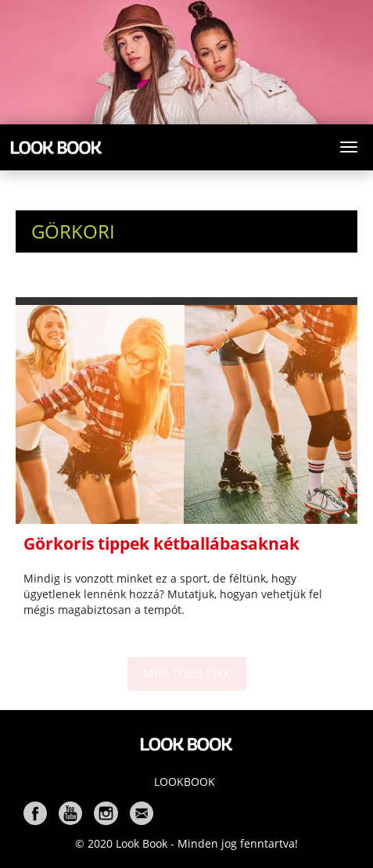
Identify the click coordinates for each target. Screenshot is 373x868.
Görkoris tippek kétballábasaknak (161, 543)
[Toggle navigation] (349, 147)
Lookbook (185, 782)
